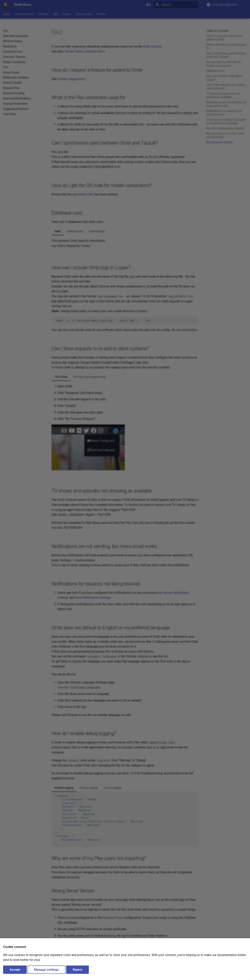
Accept (15, 970)
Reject (77, 970)
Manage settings (46, 970)
